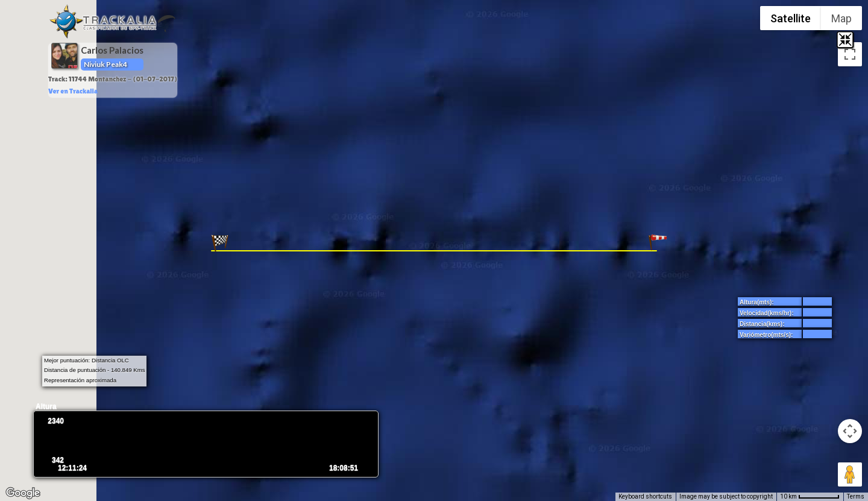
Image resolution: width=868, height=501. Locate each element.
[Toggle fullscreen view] (850, 54)
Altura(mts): (757, 302)
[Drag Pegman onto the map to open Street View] (850, 474)
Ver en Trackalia (73, 91)
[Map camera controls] (850, 431)
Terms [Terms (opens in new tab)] (856, 496)
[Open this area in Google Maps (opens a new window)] (23, 493)
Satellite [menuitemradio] (791, 18)
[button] (658, 243)
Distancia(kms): (762, 324)
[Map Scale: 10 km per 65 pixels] (810, 497)
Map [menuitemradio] (841, 18)
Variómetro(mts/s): (766, 335)
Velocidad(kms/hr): (766, 313)
